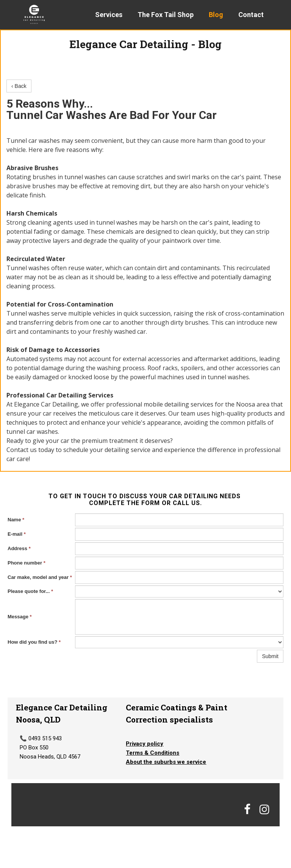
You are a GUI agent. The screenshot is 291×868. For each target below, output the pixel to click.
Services (109, 15)
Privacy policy (145, 744)
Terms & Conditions (153, 753)
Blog (216, 15)
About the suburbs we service (166, 762)
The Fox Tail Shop (166, 15)
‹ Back (19, 86)
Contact (251, 15)
